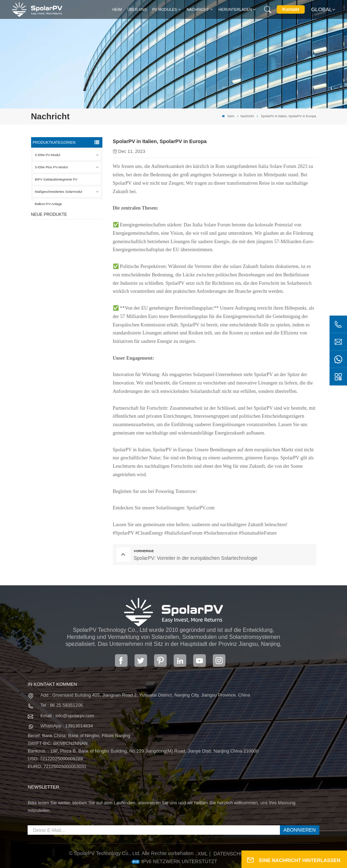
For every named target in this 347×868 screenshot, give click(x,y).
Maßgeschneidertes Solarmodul (59, 192)
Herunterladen (235, 9)
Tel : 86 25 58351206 (61, 705)
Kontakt (291, 9)
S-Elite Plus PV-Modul (51, 167)
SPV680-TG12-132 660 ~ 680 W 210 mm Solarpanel (77, 305)
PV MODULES (165, 9)
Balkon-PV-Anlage (49, 204)
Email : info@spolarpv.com (67, 716)
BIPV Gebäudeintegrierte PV (56, 179)
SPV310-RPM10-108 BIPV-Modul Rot (77, 273)
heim (117, 9)
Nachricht (198, 9)
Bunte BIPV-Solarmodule (75, 334)
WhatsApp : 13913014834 (66, 726)
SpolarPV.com (201, 508)
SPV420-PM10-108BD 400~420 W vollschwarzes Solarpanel (77, 242)
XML (203, 854)
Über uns (137, 9)
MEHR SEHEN (75, 252)
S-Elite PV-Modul (48, 155)
